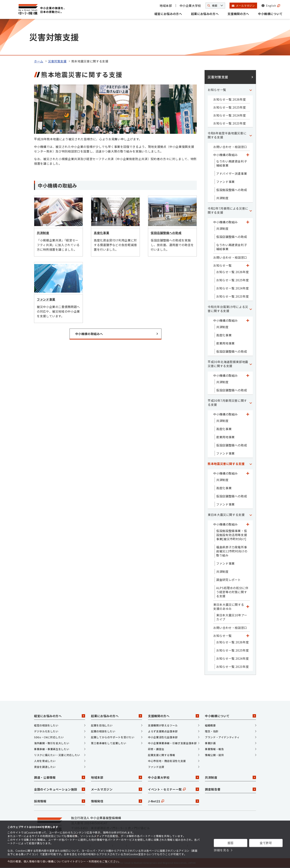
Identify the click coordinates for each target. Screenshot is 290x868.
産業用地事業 (225, 343)
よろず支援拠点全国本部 (163, 731)
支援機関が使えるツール (163, 725)
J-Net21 (173, 801)
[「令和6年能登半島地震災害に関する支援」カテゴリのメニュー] (251, 135)
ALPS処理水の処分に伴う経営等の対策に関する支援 (232, 592)
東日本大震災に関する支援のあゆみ (229, 607)
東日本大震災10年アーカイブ (232, 617)
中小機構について (270, 14)
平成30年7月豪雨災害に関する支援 (227, 402)
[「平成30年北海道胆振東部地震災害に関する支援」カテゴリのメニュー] (251, 364)
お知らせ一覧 (217, 90)
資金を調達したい (45, 767)
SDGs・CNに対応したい (49, 737)
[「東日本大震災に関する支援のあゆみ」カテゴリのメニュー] (248, 607)
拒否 (231, 843)
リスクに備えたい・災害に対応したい (57, 755)
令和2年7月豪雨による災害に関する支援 (228, 210)
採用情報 (60, 801)
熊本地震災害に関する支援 (226, 464)
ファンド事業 (225, 182)
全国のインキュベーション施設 (60, 789)
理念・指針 (212, 731)
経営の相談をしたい (46, 725)
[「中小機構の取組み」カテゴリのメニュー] (248, 155)
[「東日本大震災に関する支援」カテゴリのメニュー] (251, 515)
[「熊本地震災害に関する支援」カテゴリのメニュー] (251, 464)
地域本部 (166, 6)
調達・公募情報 (60, 777)
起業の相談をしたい (103, 731)
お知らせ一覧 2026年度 (230, 99)
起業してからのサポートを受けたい (113, 737)
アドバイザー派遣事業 (232, 173)
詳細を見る (221, 850)
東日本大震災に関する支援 (226, 515)
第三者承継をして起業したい (109, 743)
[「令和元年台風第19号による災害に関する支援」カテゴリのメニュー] (251, 309)
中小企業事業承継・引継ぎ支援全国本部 (172, 743)
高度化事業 (224, 335)
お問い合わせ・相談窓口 (230, 147)
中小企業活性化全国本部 (163, 737)
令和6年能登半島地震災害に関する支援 (227, 135)
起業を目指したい (102, 725)
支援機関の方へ (238, 14)
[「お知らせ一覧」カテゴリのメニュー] (251, 90)
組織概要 (210, 725)
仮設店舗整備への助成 (232, 237)
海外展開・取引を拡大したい (52, 743)
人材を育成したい (45, 761)
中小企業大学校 (190, 6)
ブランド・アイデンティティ (222, 737)
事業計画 (210, 743)
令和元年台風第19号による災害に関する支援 (228, 309)
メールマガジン (117, 789)
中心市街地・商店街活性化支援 (167, 761)
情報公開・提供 (214, 755)
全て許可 (266, 843)
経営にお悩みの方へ (168, 14)
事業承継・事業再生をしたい (52, 749)
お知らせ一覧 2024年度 (230, 115)
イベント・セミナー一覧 (173, 789)
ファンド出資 (156, 767)
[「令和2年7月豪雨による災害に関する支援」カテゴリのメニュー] (251, 210)
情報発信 (117, 801)
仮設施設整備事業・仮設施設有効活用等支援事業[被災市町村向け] (232, 535)
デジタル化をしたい (46, 731)
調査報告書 (230, 789)
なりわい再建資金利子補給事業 (232, 163)
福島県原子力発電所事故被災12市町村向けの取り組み (232, 551)
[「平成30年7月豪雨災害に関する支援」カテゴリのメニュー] (251, 402)
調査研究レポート (229, 580)
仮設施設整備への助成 (232, 190)
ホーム (39, 61)
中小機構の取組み (226, 155)
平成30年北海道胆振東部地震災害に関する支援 (228, 364)
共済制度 (222, 198)
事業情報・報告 (214, 749)
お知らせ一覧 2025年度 (230, 107)
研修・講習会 (156, 749)
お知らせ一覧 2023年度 (230, 123)
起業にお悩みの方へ (205, 14)
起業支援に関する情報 (161, 755)
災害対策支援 (57, 61)
